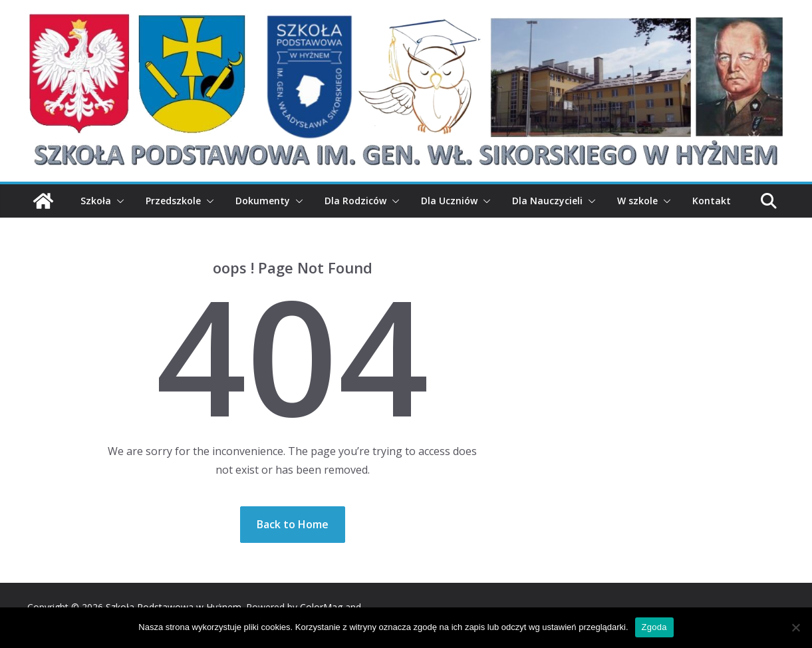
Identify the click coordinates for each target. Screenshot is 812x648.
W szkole (637, 201)
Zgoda (654, 627)
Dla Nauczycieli (547, 201)
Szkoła (96, 201)
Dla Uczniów (449, 201)
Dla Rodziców (355, 201)
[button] (118, 201)
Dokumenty (263, 201)
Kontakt (712, 201)
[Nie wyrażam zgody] (795, 627)
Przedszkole (173, 201)
